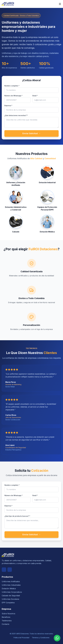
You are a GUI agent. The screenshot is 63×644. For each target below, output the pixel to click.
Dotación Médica (9, 589)
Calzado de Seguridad (11, 596)
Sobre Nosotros (8, 614)
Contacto (6, 624)
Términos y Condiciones (41, 638)
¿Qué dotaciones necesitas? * (16, 115)
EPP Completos (8, 603)
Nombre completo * (12, 86)
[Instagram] (10, 570)
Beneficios (6, 617)
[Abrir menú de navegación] (60, 4)
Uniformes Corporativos (12, 592)
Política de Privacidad (21, 638)
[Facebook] (4, 570)
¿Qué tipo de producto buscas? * (17, 516)
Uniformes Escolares (10, 599)
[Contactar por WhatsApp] (57, 638)
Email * (35, 96)
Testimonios (7, 621)
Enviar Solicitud (31, 133)
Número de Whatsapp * (13, 96)
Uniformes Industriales (11, 585)
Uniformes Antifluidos (11, 581)
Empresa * (8, 106)
